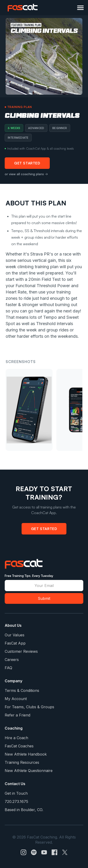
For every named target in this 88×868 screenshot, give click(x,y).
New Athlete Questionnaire (29, 771)
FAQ (8, 668)
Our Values (15, 635)
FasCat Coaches (19, 746)
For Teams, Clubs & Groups (29, 707)
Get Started (27, 163)
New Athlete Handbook (26, 754)
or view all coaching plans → (26, 174)
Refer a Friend (17, 715)
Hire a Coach (16, 738)
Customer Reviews (21, 651)
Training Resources (22, 762)
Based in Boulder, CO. (24, 810)
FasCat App (15, 643)
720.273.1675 (16, 801)
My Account (16, 699)
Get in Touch (16, 793)
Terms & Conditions (22, 690)
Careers (12, 660)
